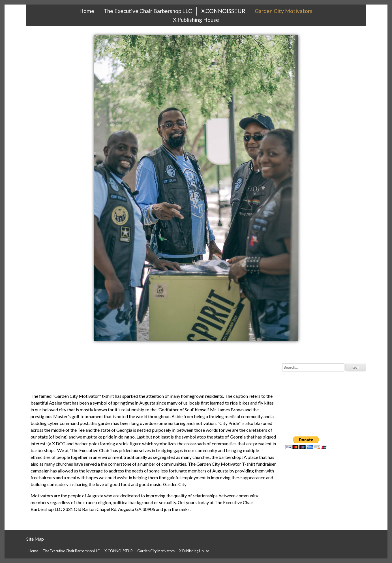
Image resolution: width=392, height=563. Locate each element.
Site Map (35, 539)
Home (87, 11)
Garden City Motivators (284, 11)
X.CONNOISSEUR (223, 11)
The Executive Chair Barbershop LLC (148, 11)
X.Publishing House (196, 20)
